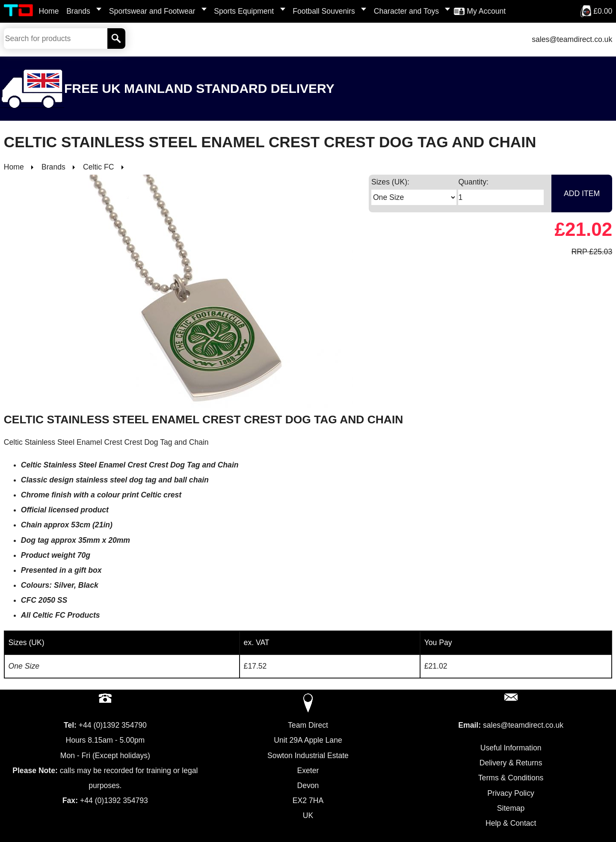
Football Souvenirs (324, 11)
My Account (486, 11)
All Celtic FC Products (61, 615)
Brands (78, 11)
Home (49, 11)
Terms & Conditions (511, 778)
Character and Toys (406, 11)
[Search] (117, 39)
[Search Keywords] (56, 39)
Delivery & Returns (511, 763)
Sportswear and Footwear (152, 11)
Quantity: (473, 182)
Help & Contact (511, 823)
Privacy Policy (511, 793)
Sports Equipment (244, 11)
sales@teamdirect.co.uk (572, 39)
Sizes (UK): (390, 182)
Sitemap (511, 808)
